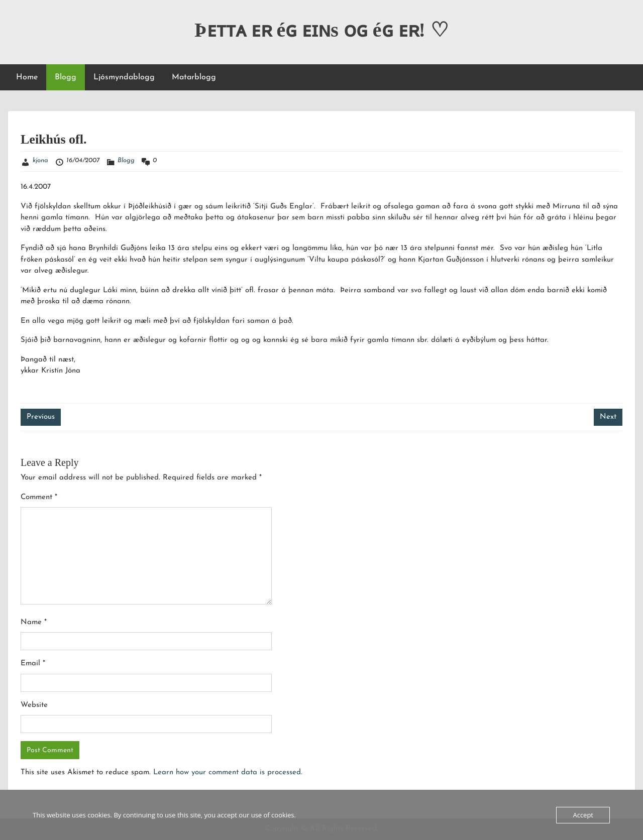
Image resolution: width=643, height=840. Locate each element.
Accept (583, 815)
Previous (41, 417)
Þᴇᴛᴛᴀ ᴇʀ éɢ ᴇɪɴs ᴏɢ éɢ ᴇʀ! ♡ (321, 30)
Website (34, 705)
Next (608, 417)
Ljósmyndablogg (124, 77)
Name (34, 622)
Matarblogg (194, 77)
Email (33, 664)
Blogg (66, 77)
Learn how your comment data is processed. (228, 772)
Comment (39, 497)
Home (27, 77)
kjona (40, 160)
